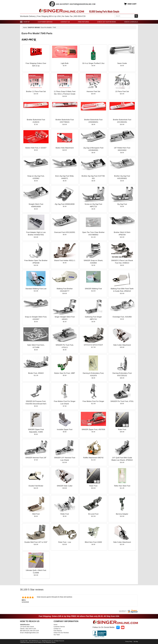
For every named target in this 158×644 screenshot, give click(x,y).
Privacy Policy (129, 641)
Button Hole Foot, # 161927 (36, 148)
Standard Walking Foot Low (36, 289)
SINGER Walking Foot (93, 289)
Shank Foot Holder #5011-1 (65, 260)
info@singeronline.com (32, 632)
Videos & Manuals (131, 22)
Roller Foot (65, 514)
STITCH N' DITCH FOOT (93, 345)
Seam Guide (122, 63)
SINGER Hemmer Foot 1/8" (36, 458)
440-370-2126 (34, 630)
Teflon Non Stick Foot (122, 486)
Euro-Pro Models (47, 27)
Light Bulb (65, 63)
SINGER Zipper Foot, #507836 (93, 429)
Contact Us (65, 22)
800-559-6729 (24, 630)
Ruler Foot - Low (65, 542)
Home (25, 27)
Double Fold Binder (36, 486)
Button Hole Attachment (65, 148)
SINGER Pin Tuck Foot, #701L (122, 401)
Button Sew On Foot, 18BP (65, 373)
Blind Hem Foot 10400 (93, 542)
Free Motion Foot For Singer (93, 401)
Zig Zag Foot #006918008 (65, 204)
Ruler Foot (122, 429)
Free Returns (83, 22)
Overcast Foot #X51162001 (65, 232)
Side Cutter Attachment (122, 345)
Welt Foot (36, 514)
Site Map (136, 641)
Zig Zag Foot (122, 204)
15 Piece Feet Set (122, 91)
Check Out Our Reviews (107, 22)
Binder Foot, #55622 (36, 373)
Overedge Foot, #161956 (122, 317)
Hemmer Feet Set (93, 91)
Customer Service (45, 22)
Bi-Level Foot (93, 514)
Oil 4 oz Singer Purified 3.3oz (93, 63)
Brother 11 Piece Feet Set (36, 91)
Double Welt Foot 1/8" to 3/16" (36, 542)
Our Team (57, 634)
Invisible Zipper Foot (65, 429)
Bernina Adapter (122, 514)
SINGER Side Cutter (65, 486)
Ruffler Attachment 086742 (93, 458)
